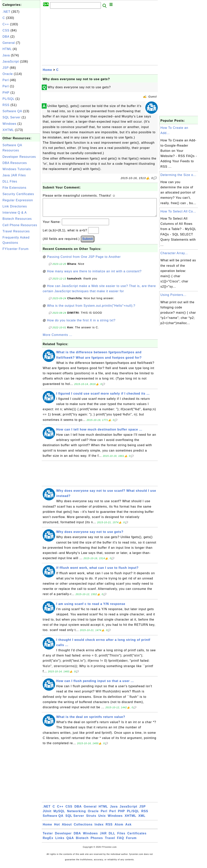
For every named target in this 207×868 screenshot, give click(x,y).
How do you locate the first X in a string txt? (81, 324)
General (9, 43)
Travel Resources (16, 231)
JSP (6, 68)
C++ (6, 24)
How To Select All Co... (178, 211)
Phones (97, 842)
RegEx (48, 842)
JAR (103, 837)
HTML (7, 49)
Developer (63, 837)
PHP (6, 93)
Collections (83, 828)
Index (99, 828)
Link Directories (15, 206)
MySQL (59, 815)
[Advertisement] (21, 311)
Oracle (8, 74)
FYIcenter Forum (16, 249)
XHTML (8, 130)
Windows (9, 124)
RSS (6, 105)
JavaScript (11, 62)
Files (121, 837)
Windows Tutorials (17, 169)
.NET (6, 12)
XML (142, 820)
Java (6, 55)
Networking (76, 815)
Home (47, 70)
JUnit (47, 815)
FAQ (121, 842)
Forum (131, 842)
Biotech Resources (17, 219)
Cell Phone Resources (20, 225)
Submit (88, 243)
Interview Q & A (15, 213)
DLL (112, 837)
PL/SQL (8, 99)
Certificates (137, 837)
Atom (119, 828)
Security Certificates (18, 194)
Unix (102, 820)
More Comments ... (57, 339)
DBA (6, 37)
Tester (48, 837)
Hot (57, 828)
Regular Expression (18, 200)
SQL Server (11, 117)
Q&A (70, 842)
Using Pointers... (173, 295)
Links (60, 842)
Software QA (12, 111)
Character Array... (174, 253)
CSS (6, 30)
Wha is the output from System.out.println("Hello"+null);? (91, 310)
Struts (91, 820)
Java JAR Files (14, 175)
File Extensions (14, 188)
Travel (110, 842)
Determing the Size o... (178, 175)
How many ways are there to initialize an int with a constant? (94, 275)
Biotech (82, 842)
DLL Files (10, 181)
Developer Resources (19, 157)
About (67, 828)
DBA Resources (15, 163)
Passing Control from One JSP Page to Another (84, 261)
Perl (6, 80)
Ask (128, 828)
